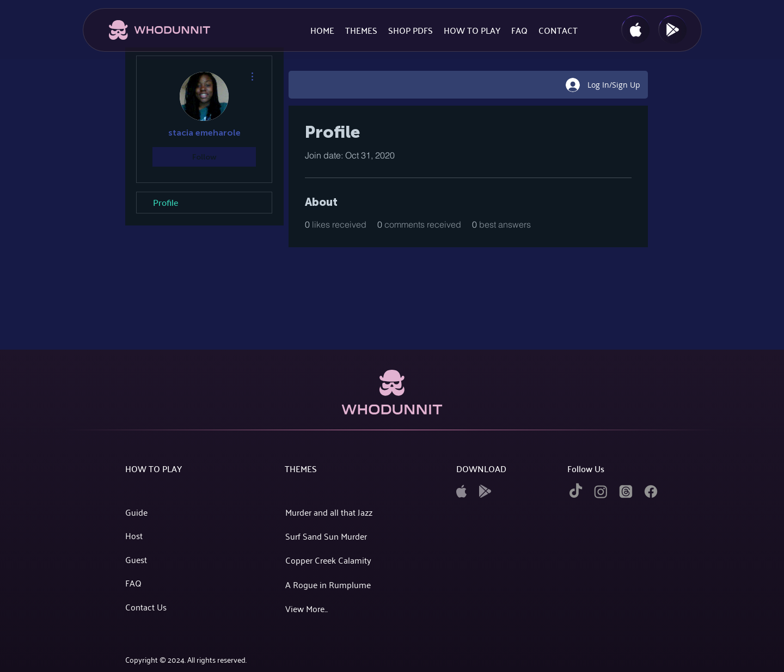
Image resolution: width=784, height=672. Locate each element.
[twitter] (626, 491)
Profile (166, 202)
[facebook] (651, 491)
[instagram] (601, 491)
